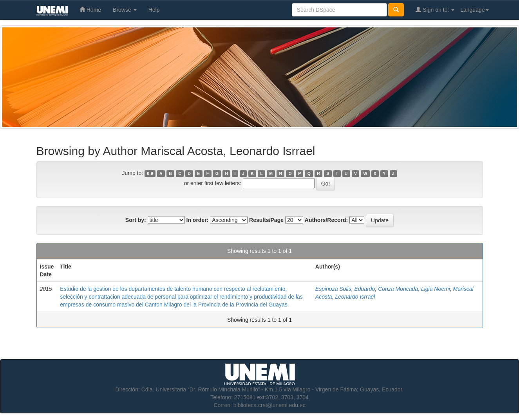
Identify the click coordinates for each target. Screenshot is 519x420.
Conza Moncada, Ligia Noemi (414, 289)
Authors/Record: (326, 220)
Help (154, 10)
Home (90, 10)
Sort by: (136, 220)
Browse (125, 10)
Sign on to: (435, 10)
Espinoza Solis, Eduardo (345, 289)
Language (474, 10)
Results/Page (266, 220)
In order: (198, 220)
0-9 (150, 173)
